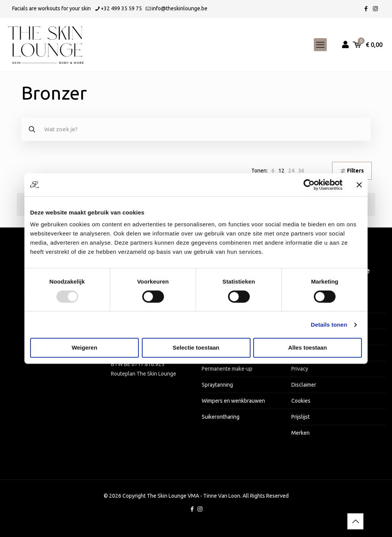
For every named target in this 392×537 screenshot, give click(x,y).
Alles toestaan (308, 348)
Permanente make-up (227, 369)
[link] (273, 171)
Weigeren (84, 348)
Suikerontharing (221, 417)
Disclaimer (304, 385)
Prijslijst (300, 417)
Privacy (300, 369)
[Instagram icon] (375, 9)
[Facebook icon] (366, 9)
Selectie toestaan (196, 348)
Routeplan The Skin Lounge (144, 374)
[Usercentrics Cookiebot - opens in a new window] (309, 185)
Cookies (301, 401)
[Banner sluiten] (359, 185)
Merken (300, 433)
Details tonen (329, 325)
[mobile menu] (320, 45)
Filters (352, 171)
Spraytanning (217, 385)
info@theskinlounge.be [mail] (180, 8)
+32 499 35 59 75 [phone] (121, 8)
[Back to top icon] (355, 521)
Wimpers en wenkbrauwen (233, 401)
